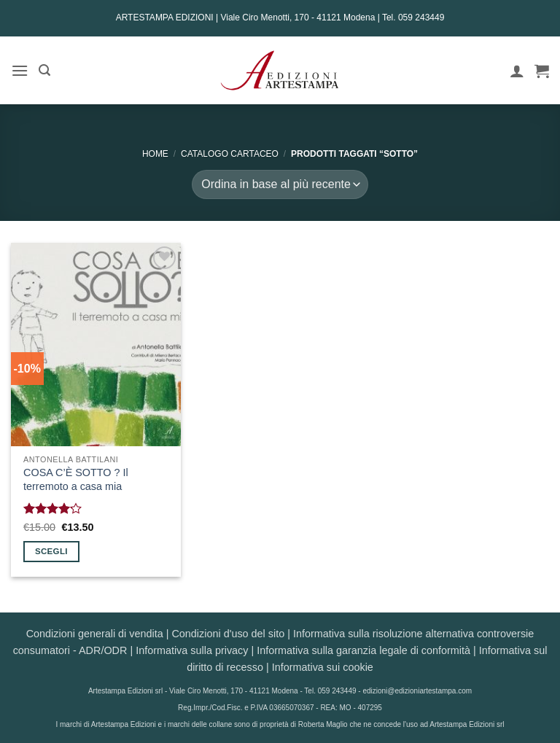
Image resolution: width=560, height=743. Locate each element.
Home (155, 154)
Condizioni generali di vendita (95, 634)
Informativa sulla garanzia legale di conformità (363, 650)
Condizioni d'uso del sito (228, 634)
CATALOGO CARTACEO (230, 154)
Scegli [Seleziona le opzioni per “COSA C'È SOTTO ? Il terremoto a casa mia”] (51, 551)
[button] (20, 70)
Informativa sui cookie (323, 667)
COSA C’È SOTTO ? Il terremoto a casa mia (76, 479)
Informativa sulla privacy (192, 650)
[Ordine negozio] (280, 184)
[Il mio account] (517, 71)
